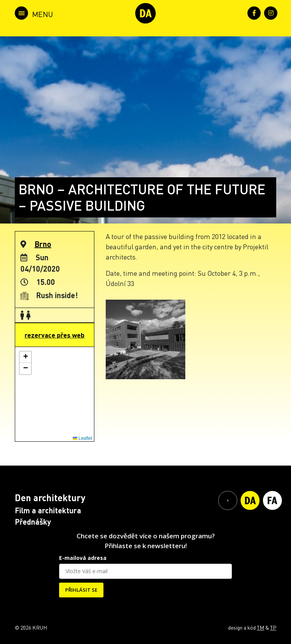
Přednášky (33, 522)
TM (260, 627)
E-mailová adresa (83, 558)
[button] (25, 357)
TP (273, 627)
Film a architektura (48, 510)
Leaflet (82, 438)
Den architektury (50, 498)
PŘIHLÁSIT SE (81, 590)
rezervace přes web (55, 335)
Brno (43, 244)
